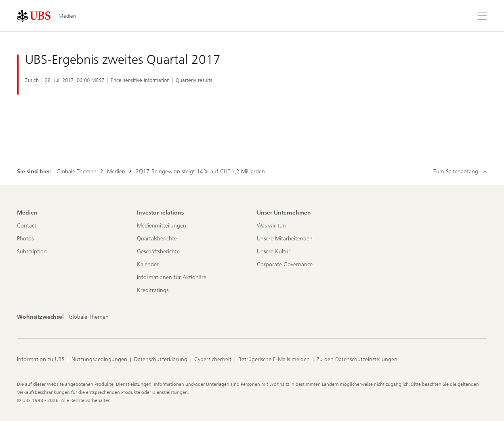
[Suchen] (463, 16)
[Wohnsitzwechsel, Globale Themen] (89, 317)
